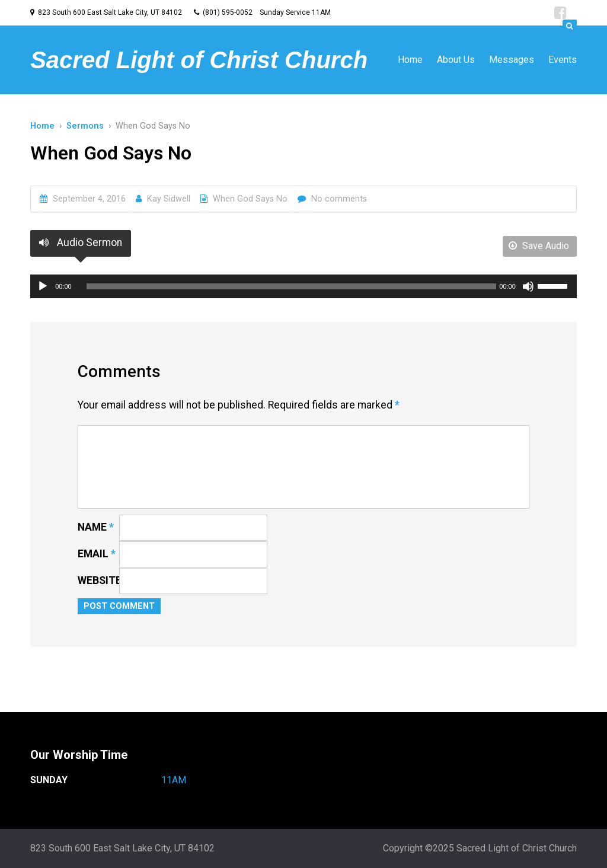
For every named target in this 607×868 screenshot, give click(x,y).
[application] (303, 286)
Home (410, 60)
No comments (339, 199)
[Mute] (528, 286)
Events (563, 60)
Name (96, 527)
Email (97, 554)
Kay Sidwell (169, 199)
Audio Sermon (81, 242)
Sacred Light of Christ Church (199, 60)
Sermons (85, 126)
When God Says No (250, 199)
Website (100, 580)
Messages (512, 60)
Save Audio (539, 246)
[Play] (43, 286)
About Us (456, 60)
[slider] (292, 286)
